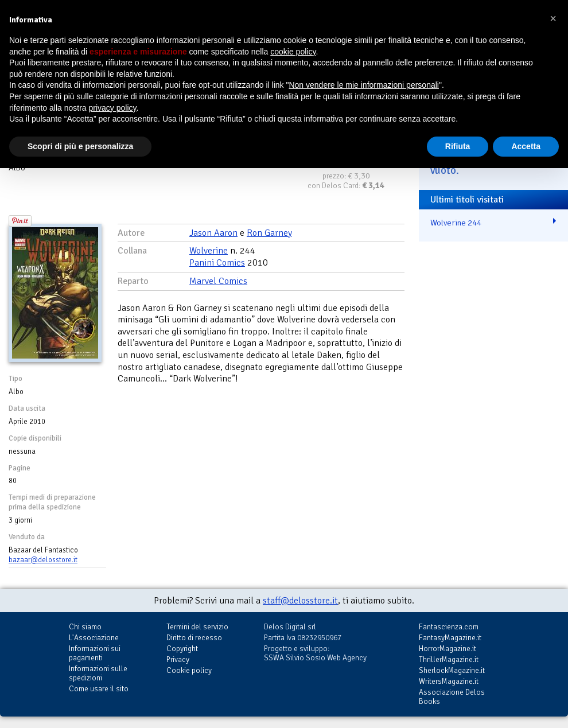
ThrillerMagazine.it (449, 659)
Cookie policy (189, 670)
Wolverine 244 (456, 223)
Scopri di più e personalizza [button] (80, 146)
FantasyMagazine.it (450, 638)
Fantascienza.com (449, 627)
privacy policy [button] (113, 108)
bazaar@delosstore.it (43, 560)
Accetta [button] (526, 146)
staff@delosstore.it (300, 601)
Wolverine (209, 251)
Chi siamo (85, 627)
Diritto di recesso (194, 638)
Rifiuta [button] (458, 146)
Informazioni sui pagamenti (95, 653)
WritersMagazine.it (449, 681)
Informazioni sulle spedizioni (98, 673)
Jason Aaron (213, 233)
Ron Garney (269, 233)
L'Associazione (94, 638)
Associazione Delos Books (452, 697)
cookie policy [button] (293, 52)
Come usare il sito (99, 689)
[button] (553, 18)
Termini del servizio (197, 627)
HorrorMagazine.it (448, 649)
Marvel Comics (218, 281)
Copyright (182, 649)
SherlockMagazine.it (452, 670)
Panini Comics (217, 263)
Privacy (178, 659)
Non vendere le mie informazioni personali (363, 85)
